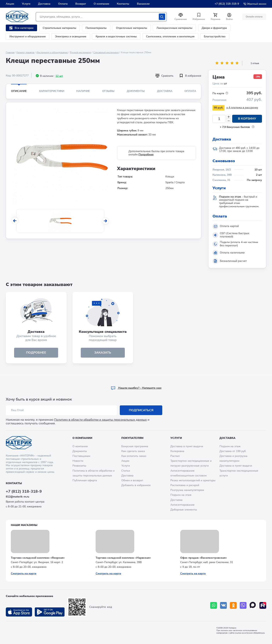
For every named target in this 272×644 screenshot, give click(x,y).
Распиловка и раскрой (185, 485)
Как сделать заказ (133, 451)
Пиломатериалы (96, 28)
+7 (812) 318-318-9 (227, 4)
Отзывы (108, 91)
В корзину (247, 119)
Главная (10, 52)
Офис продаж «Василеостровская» (204, 558)
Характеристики (52, 91)
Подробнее (146, 155)
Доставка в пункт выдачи (187, 446)
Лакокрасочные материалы (174, 28)
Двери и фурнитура (214, 28)
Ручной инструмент (81, 52)
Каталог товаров (25, 52)
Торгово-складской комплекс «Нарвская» (123, 558)
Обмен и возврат (132, 480)
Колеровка (177, 451)
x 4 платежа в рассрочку (242, 107)
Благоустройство (215, 36)
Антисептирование (182, 505)
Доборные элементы (184, 510)
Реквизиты (79, 466)
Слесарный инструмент (106, 52)
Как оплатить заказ (134, 456)
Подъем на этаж (181, 495)
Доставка (44, 4)
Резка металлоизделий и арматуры (193, 480)
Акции (10, 4)
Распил (175, 456)
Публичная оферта (85, 480)
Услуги (26, 4)
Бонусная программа (135, 446)
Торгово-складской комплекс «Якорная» (38, 558)
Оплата (63, 4)
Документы (136, 91)
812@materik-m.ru (17, 497)
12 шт (59, 76)
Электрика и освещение (71, 36)
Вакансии (143, 4)
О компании (101, 4)
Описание (19, 91)
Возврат (81, 4)
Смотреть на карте (24, 573)
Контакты (123, 4)
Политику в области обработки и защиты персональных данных (100, 420)
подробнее (36, 353)
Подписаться (141, 410)
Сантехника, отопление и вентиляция (170, 36)
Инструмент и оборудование (28, 36)
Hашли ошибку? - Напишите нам (136, 388)
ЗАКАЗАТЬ (103, 353)
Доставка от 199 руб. (233, 451)
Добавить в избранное (136, 485)
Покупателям (132, 438)
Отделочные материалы (132, 28)
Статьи (126, 471)
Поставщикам (81, 456)
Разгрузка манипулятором (187, 490)
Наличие (83, 91)
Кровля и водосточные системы (116, 36)
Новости (78, 461)
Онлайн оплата (254, 17)
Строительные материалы (59, 28)
